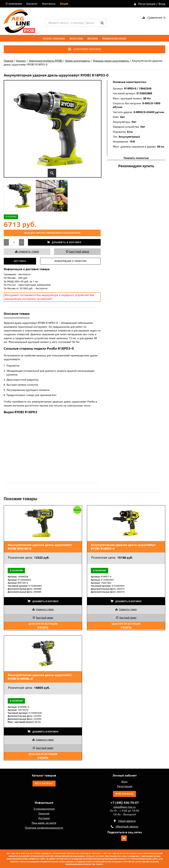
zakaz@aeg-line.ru (124, 807)
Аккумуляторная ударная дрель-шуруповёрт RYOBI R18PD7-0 (123, 546)
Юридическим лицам (114, 38)
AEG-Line (19, 21)
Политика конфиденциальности (44, 828)
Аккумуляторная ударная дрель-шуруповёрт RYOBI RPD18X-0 (40, 546)
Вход (162, 4)
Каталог (32, 4)
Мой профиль (124, 794)
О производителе (44, 809)
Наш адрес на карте (44, 823)
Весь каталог (44, 783)
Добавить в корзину (64, 242)
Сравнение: (156, 18)
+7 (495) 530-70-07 (125, 803)
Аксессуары (76, 38)
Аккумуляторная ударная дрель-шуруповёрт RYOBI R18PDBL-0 (40, 677)
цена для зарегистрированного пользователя (52, 233)
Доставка (93, 38)
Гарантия (44, 813)
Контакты (49, 4)
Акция (64, 4)
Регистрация (147, 4)
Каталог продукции (54, 38)
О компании (14, 4)
